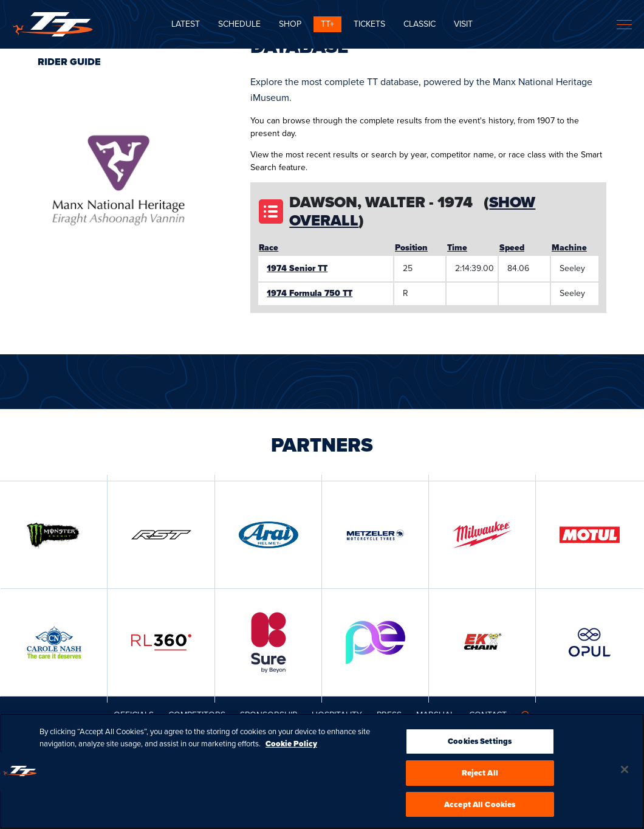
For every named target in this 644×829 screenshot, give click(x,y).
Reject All (480, 776)
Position (411, 248)
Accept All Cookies (480, 808)
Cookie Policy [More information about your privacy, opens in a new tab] (291, 747)
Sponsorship (269, 715)
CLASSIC (420, 24)
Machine (569, 248)
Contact (488, 715)
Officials (134, 715)
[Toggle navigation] (624, 25)
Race (269, 248)
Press (389, 715)
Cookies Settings (480, 745)
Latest (186, 24)
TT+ (327, 24)
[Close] (625, 773)
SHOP (290, 24)
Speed (512, 248)
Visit (463, 24)
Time (457, 248)
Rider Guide (69, 62)
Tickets (369, 24)
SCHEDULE (239, 24)
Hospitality (337, 715)
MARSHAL (435, 715)
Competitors (197, 715)
